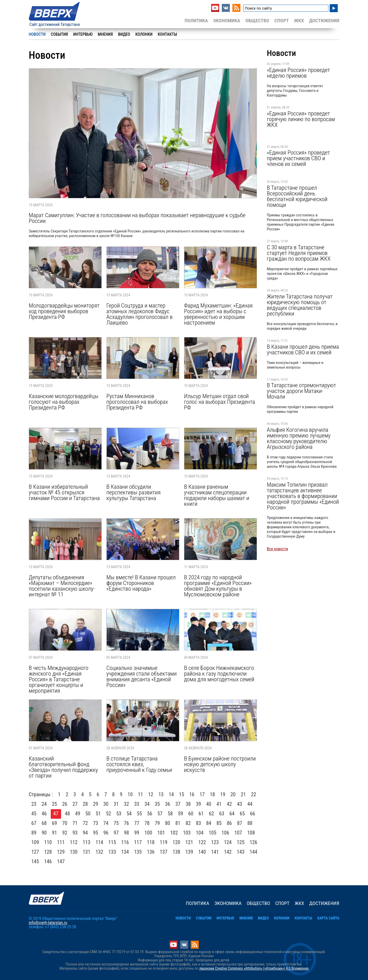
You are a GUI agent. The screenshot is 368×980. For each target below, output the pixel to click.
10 (130, 794)
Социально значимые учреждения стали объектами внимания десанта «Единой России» (142, 676)
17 (202, 794)
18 (212, 794)
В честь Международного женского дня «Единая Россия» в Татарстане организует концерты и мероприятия (59, 679)
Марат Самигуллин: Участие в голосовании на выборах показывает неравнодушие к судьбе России (137, 218)
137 (164, 852)
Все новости (277, 549)
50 (88, 814)
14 (171, 794)
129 (61, 852)
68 (44, 823)
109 (35, 842)
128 (48, 852)
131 (87, 852)
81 (178, 823)
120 (176, 842)
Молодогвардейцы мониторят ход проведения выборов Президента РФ (64, 311)
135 (138, 852)
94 (85, 833)
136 (151, 852)
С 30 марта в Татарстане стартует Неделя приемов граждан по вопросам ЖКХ (299, 253)
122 (202, 842)
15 (182, 794)
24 (44, 804)
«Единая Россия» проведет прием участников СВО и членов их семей (298, 158)
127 (35, 852)
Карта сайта (328, 918)
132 (99, 852)
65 (242, 814)
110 (48, 842)
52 (109, 814)
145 (35, 861)
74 (106, 823)
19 (223, 794)
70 (65, 823)
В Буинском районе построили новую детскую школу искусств (220, 764)
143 (241, 852)
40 (209, 804)
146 (48, 861)
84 (209, 823)
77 (137, 823)
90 (44, 833)
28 (85, 804)
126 (254, 842)
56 (150, 814)
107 (238, 833)
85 (219, 823)
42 (229, 804)
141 (215, 852)
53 (119, 814)
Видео (124, 34)
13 (161, 794)
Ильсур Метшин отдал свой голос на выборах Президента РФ (220, 402)
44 (250, 804)
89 (34, 833)
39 (198, 804)
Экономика (227, 21)
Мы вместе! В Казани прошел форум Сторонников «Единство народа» (141, 583)
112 (74, 842)
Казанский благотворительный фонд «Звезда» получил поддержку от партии (63, 767)
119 (164, 842)
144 (254, 852)
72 (85, 823)
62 (211, 814)
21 (243, 794)
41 (219, 804)
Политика (196, 21)
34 (147, 804)
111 (61, 842)
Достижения (324, 21)
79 (157, 823)
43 (240, 804)
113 (87, 842)
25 (55, 804)
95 (96, 833)
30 (106, 804)
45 (34, 814)
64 (232, 814)
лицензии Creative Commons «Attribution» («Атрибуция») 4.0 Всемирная (254, 968)
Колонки (144, 34)
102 (174, 833)
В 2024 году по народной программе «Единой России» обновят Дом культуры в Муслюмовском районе (218, 586)
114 (99, 842)
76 (127, 823)
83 (198, 823)
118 (151, 842)
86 (229, 823)
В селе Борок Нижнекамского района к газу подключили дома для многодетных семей (219, 674)
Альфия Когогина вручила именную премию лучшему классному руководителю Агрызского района (299, 438)
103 (187, 833)
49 (78, 814)
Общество (257, 21)
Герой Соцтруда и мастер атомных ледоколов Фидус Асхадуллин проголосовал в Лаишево (139, 314)
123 (215, 842)
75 (116, 823)
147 (61, 861)
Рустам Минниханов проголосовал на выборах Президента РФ (137, 402)
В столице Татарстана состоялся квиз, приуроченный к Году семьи (139, 764)
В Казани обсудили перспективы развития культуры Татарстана (134, 492)
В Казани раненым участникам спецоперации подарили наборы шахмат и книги (217, 495)
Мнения (105, 34)
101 (161, 833)
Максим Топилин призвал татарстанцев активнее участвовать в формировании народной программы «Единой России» (303, 496)
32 (127, 804)
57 (160, 814)
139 (189, 852)
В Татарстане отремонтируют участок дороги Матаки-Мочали (301, 391)
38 (188, 804)
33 (137, 804)
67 (34, 823)
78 (147, 823)
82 (188, 823)
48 (68, 814)
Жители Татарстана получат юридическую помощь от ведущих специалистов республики (300, 305)
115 (112, 842)
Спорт (282, 21)
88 (250, 823)
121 (189, 842)
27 (75, 804)
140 (202, 852)
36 (168, 804)
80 (168, 823)
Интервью (83, 34)
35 (157, 804)
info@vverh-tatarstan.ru (48, 923)
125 (241, 842)
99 (137, 833)
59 (181, 814)
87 (240, 823)
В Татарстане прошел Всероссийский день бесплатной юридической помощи (297, 196)
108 (251, 833)
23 (34, 804)
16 (192, 794)
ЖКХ (299, 21)
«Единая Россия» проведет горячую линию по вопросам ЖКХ (301, 119)
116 (125, 842)
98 (127, 833)
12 (151, 794)
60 (191, 814)
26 (65, 804)
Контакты (167, 34)
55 (139, 814)
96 (106, 833)
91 (55, 833)
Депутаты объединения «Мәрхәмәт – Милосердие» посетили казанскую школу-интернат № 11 (62, 586)
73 (96, 823)
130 (74, 852)
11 (141, 794)
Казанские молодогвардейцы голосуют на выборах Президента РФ (64, 402)
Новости (37, 34)
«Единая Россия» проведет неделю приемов (298, 73)
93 (75, 833)
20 (233, 794)
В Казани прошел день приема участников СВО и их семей (303, 349)
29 (96, 804)
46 (44, 814)
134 (125, 852)
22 (254, 794)
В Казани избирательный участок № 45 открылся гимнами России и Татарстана (64, 492)
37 (178, 804)
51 (98, 814)
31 (116, 804)
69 (55, 823)
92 (65, 833)
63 (222, 814)
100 (148, 833)
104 (200, 833)
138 (176, 852)
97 (116, 833)
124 (228, 842)
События (59, 34)
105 (212, 833)
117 (138, 842)
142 (228, 852)
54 (129, 814)
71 (75, 823)
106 (225, 833)
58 (170, 814)
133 (112, 852)
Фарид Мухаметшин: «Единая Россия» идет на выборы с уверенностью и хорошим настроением (218, 314)
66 (253, 814)
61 (201, 814)
